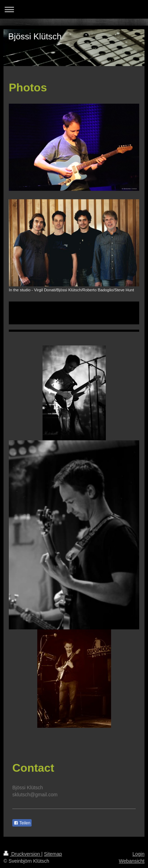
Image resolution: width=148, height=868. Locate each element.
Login (139, 854)
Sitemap (53, 854)
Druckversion (22, 854)
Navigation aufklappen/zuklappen (74, 9)
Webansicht (132, 861)
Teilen (22, 823)
